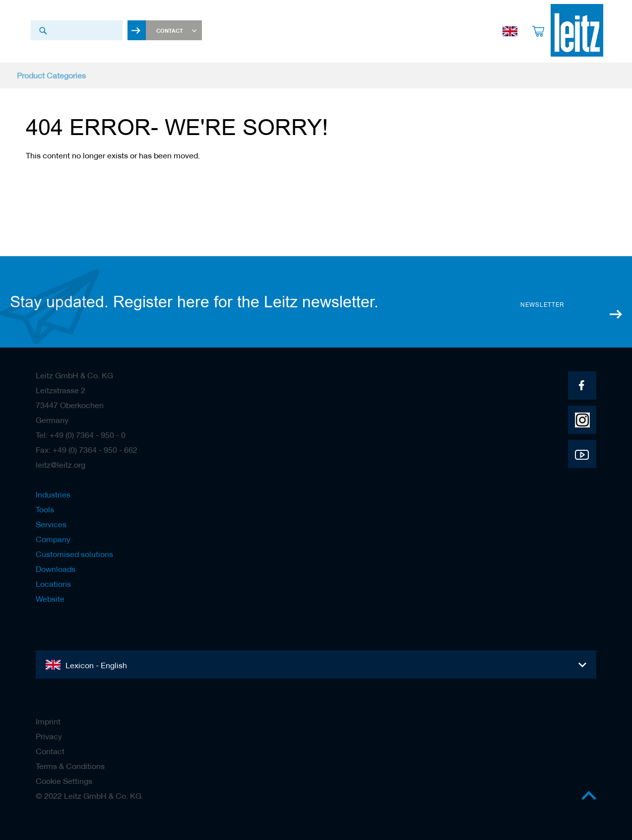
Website (50, 599)
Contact (50, 751)
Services (51, 524)
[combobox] (77, 30)
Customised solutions (74, 554)
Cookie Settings (64, 781)
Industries (53, 494)
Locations (53, 584)
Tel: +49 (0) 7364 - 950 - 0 (81, 435)
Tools (45, 509)
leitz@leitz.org (61, 465)
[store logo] (570, 30)
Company (53, 539)
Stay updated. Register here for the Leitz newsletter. (194, 302)
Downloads (56, 569)
